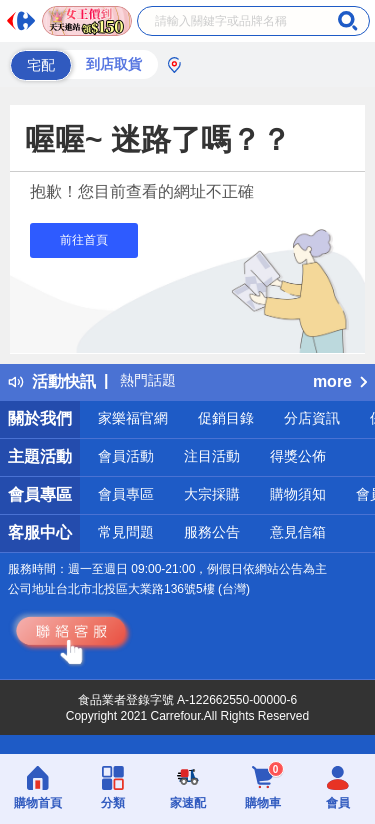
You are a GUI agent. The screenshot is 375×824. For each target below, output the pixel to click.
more (340, 381)
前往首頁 (84, 240)
